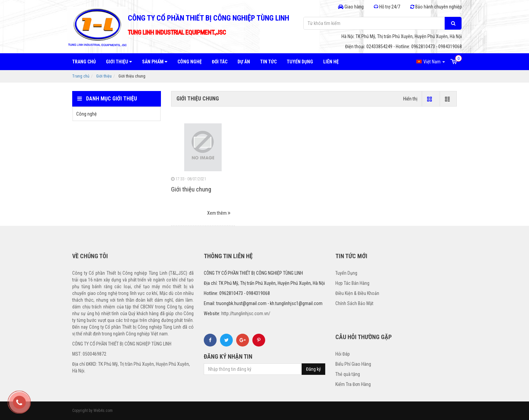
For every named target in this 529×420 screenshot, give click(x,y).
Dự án (244, 62)
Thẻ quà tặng (348, 374)
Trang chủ (84, 62)
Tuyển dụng (300, 62)
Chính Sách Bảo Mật (354, 303)
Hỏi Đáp (343, 354)
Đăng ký (313, 369)
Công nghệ (190, 62)
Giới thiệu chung (191, 189)
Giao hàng (351, 7)
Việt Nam (431, 62)
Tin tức (268, 62)
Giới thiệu (119, 62)
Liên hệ (331, 62)
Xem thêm (219, 213)
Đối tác (220, 62)
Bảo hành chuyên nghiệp (436, 7)
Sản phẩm (155, 62)
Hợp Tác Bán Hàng (352, 283)
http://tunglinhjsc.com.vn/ (246, 313)
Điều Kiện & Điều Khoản (357, 293)
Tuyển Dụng (346, 273)
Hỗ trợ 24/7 (387, 7)
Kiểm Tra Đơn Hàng (353, 384)
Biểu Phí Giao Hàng (353, 364)
